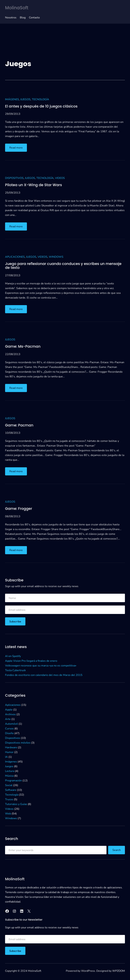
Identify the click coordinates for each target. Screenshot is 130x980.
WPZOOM (119, 971)
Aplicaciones (15, 257)
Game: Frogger (19, 509)
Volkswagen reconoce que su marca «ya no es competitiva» (41, 666)
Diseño (9, 733)
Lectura (10, 771)
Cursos (9, 729)
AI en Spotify (13, 656)
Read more (17, 148)
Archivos (10, 714)
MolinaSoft (17, 8)
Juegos (25, 99)
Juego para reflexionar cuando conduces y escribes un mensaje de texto (64, 266)
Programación (13, 781)
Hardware (11, 747)
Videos (60, 178)
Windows (56, 257)
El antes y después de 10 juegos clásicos (42, 106)
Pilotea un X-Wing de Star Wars (34, 185)
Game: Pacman (19, 425)
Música (9, 776)
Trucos (9, 799)
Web (8, 814)
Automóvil (12, 724)
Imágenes (12, 99)
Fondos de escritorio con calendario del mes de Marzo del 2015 (44, 675)
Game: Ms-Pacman (23, 346)
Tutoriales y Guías (16, 804)
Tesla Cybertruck (15, 670)
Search (117, 850)
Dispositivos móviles (18, 743)
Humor (9, 752)
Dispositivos (14, 178)
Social (9, 785)
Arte (8, 719)
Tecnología (40, 99)
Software (11, 790)
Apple (9, 710)
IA (6, 757)
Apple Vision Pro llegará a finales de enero (31, 661)
